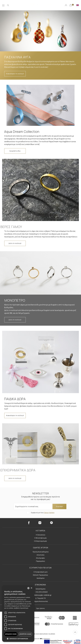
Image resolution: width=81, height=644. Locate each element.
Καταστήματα (41, 589)
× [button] (31, 588)
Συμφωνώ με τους (43, 513)
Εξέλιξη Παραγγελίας (40, 575)
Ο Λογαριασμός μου (41, 572)
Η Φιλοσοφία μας (41, 538)
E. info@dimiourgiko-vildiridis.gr (40, 595)
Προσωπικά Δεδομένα (41, 552)
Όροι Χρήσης (40, 608)
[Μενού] (3, 5)
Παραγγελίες (40, 561)
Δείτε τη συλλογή (15, 243)
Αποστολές (41, 555)
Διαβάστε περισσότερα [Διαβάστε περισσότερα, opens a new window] (21, 608)
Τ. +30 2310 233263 (41, 592)
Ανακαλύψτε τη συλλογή (15, 74)
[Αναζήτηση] (8, 5)
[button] (18, 639)
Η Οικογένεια (40, 535)
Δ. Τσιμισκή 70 (41, 598)
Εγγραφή (59, 506)
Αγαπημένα (40, 578)
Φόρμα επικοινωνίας (41, 601)
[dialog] (18, 614)
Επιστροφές (40, 558)
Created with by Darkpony (40, 639)
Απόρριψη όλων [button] (25, 634)
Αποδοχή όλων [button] (11, 634)
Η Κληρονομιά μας (40, 541)
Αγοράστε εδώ (15, 151)
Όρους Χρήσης (49, 513)
